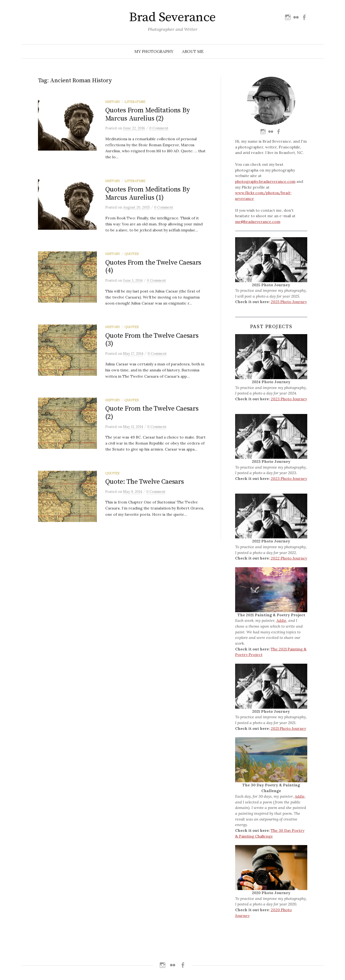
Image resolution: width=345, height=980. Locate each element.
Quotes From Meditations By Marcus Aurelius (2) (148, 114)
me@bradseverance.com (258, 222)
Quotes (132, 254)
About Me (193, 51)
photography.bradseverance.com (265, 181)
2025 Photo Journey (289, 302)
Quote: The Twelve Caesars (145, 482)
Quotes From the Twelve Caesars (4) (153, 267)
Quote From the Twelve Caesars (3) (152, 340)
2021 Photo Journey (288, 728)
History (113, 102)
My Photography (154, 51)
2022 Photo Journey (289, 558)
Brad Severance (172, 17)
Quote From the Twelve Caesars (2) (152, 413)
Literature (135, 102)
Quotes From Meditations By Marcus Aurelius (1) (148, 194)
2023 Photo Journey (289, 399)
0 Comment (159, 128)
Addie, (282, 620)
